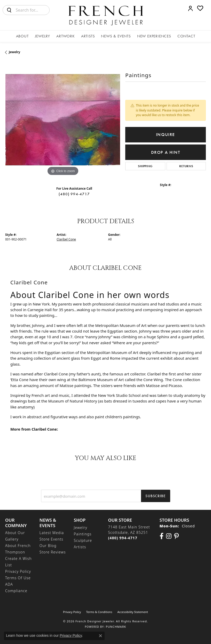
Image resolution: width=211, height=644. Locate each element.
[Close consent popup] (100, 636)
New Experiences (154, 36)
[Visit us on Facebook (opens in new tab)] (162, 536)
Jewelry (43, 36)
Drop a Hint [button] (166, 152)
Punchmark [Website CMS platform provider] (116, 627)
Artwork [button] (66, 36)
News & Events (116, 36)
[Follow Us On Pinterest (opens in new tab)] (176, 536)
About (22, 36)
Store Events (51, 539)
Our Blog (48, 546)
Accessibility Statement (133, 612)
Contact (186, 36)
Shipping (145, 166)
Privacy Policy (18, 571)
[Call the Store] (123, 538)
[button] (190, 8)
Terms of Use (18, 578)
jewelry (14, 52)
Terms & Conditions (99, 612)
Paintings (83, 534)
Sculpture (83, 540)
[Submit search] (9, 10)
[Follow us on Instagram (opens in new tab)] (169, 536)
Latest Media (52, 533)
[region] (63, 120)
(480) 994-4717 (74, 194)
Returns (186, 166)
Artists (88, 36)
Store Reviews (53, 552)
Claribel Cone (66, 239)
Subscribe (155, 496)
